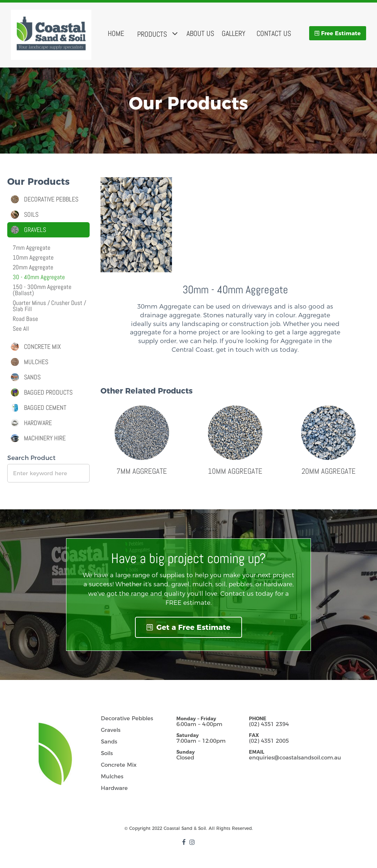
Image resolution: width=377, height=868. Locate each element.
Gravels (35, 230)
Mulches (36, 362)
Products (152, 34)
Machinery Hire (45, 438)
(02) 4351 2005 (269, 741)
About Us (200, 33)
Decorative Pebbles (51, 199)
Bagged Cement (45, 408)
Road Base (25, 319)
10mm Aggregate (235, 471)
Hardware (38, 423)
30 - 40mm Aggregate (39, 277)
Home (116, 33)
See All (21, 329)
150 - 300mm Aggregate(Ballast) (42, 290)
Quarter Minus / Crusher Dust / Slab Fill (49, 306)
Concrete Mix (42, 347)
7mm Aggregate (142, 471)
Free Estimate (341, 33)
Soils (31, 215)
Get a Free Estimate (188, 627)
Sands (32, 377)
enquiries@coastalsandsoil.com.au (295, 757)
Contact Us (274, 33)
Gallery (233, 33)
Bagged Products (48, 392)
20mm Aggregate (329, 471)
